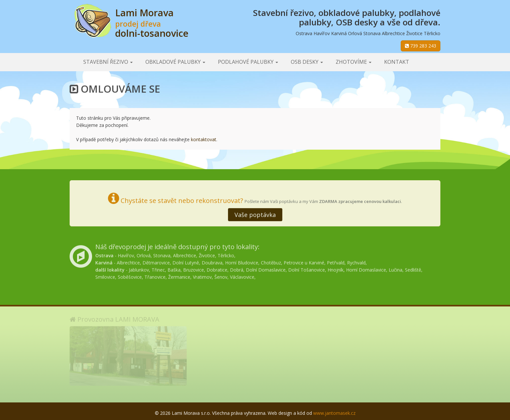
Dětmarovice (156, 261)
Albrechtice (185, 254)
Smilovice (105, 276)
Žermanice (179, 276)
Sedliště (413, 269)
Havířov (126, 254)
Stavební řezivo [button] (108, 62)
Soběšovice (130, 276)
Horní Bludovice (242, 261)
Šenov (221, 276)
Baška (174, 269)
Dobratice (217, 269)
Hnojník (336, 269)
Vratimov (202, 276)
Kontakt (397, 62)
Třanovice (155, 276)
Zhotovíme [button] (354, 62)
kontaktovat (204, 139)
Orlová (144, 254)
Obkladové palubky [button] (175, 62)
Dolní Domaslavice (266, 269)
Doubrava (212, 261)
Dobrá (237, 269)
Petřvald (336, 261)
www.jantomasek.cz (334, 413)
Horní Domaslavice (366, 269)
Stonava (162, 254)
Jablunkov (139, 269)
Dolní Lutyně (186, 261)
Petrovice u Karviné (304, 261)
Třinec (158, 269)
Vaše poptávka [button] (255, 214)
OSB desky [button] (307, 62)
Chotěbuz (271, 261)
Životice (207, 254)
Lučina (396, 269)
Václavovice (242, 276)
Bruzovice (194, 269)
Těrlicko (226, 254)
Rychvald (356, 261)
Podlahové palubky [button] (248, 62)
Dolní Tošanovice (307, 269)
